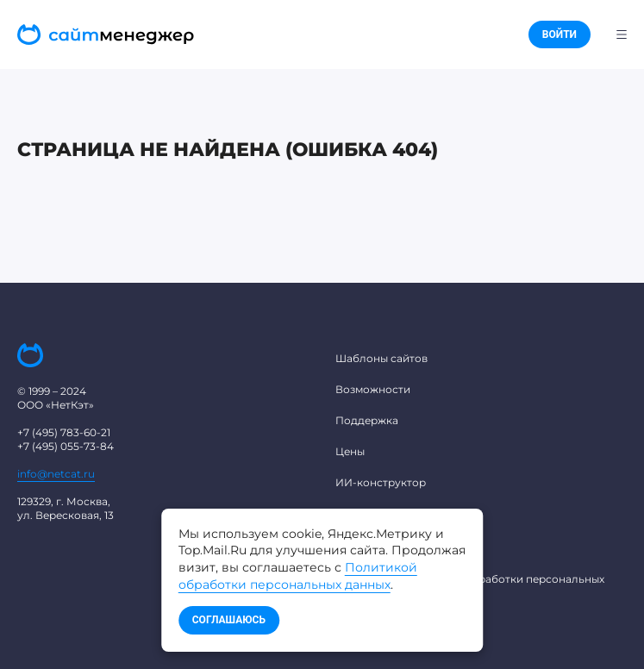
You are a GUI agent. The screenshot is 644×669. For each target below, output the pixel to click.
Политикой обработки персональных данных (298, 576)
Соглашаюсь (229, 620)
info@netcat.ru (56, 474)
